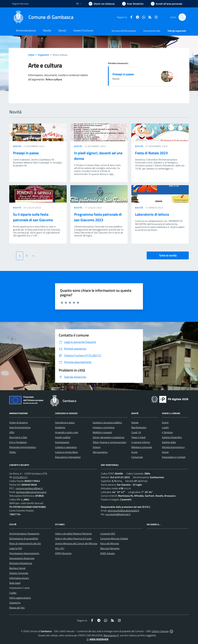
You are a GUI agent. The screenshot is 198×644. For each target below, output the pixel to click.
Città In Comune (160, 631)
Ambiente (60, 427)
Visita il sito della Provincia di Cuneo (73, 538)
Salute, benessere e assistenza (108, 437)
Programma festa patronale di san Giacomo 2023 (98, 217)
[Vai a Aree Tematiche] (133, 4)
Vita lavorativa (100, 452)
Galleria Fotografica (172, 437)
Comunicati (137, 457)
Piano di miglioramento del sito (25, 543)
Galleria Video (169, 442)
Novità (17, 146)
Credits (13, 593)
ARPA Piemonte (63, 553)
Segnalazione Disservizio (22, 558)
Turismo (97, 447)
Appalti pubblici (63, 437)
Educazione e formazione (68, 457)
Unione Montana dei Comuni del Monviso (76, 543)
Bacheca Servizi (17, 568)
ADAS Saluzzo (108, 553)
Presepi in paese (123, 74)
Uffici (12, 432)
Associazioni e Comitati (174, 457)
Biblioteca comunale (142, 447)
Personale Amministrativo (23, 447)
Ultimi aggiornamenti (20, 598)
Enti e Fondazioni (18, 442)
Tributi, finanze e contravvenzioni (109, 442)
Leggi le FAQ (16, 548)
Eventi (165, 422)
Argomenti (43, 55)
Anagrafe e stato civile (67, 432)
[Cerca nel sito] (182, 17)
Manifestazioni (139, 427)
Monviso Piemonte (110, 548)
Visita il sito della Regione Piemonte (73, 534)
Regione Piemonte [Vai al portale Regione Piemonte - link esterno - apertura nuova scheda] (20, 4)
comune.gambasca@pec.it (29, 488)
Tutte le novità (168, 255)
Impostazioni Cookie (19, 588)
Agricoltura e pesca (65, 422)
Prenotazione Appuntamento (24, 553)
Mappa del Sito (17, 608)
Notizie (135, 422)
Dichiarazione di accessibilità (24, 538)
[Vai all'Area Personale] (167, 4)
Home (31, 55)
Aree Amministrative (20, 427)
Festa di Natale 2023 (151, 153)
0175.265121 (20, 477)
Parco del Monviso (110, 543)
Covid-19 (136, 432)
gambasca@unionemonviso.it (31, 492)
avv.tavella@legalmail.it (118, 514)
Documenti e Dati (18, 437)
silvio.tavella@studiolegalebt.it (123, 511)
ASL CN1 (60, 548)
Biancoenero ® (111, 635)
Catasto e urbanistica (66, 447)
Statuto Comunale (19, 573)
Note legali (15, 583)
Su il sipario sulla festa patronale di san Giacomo (33, 217)
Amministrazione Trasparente (24, 534)
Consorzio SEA (108, 534)
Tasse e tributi (138, 437)
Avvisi (134, 452)
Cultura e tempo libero (66, 452)
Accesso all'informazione (124, 31)
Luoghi (165, 427)
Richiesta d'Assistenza (21, 563)
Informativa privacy (19, 578)
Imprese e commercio (104, 427)
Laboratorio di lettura (152, 214)
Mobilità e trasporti (102, 432)
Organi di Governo (18, 422)
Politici (13, 452)
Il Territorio (167, 432)
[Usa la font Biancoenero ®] (102, 4)
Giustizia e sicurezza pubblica (107, 422)
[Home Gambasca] (43, 17)
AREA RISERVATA (97, 639)
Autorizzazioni (62, 442)
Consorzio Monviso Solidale (114, 538)
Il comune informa (141, 442)
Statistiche (15, 603)
